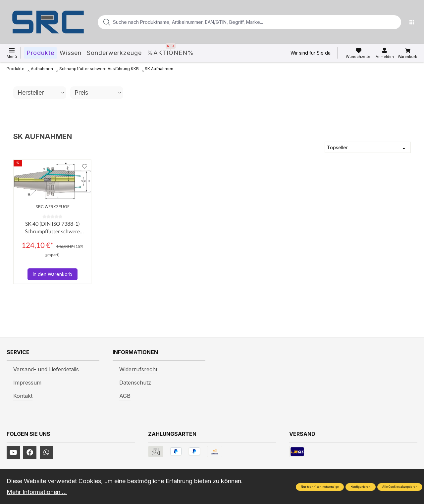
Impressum (27, 383)
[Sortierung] (368, 147)
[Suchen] (394, 22)
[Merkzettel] (359, 53)
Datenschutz (135, 383)
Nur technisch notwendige (320, 487)
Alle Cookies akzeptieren (400, 487)
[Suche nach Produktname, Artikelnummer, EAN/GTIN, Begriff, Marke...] (239, 22)
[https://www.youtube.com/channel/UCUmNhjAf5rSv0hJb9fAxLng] (13, 452)
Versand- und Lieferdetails (46, 369)
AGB (125, 396)
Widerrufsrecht (138, 369)
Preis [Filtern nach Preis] (98, 92)
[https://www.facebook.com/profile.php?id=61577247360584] (30, 452)
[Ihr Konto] (385, 53)
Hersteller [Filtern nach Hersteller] (41, 92)
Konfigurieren (361, 487)
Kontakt (23, 396)
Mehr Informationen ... (37, 492)
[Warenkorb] (408, 53)
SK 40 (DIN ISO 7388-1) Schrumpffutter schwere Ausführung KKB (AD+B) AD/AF (52, 228)
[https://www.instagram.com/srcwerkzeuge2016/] (46, 452)
